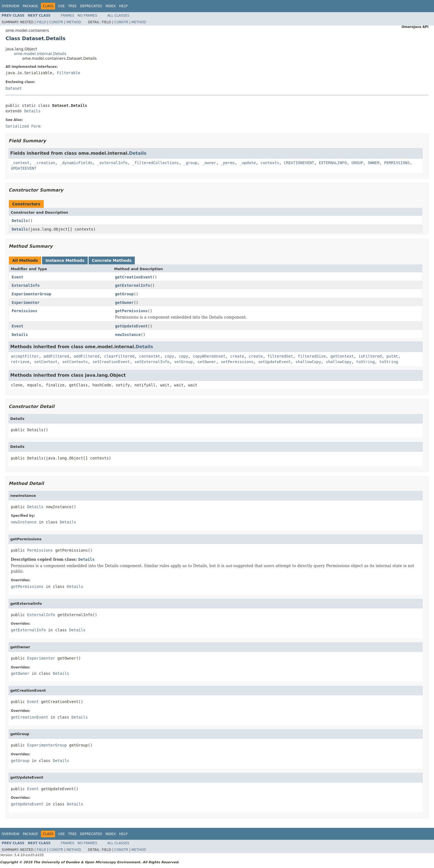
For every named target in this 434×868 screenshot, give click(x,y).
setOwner (207, 362)
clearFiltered (119, 356)
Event (17, 277)
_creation (45, 163)
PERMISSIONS (397, 163)
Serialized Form (23, 126)
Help (123, 6)
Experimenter (26, 303)
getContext (342, 356)
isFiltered (370, 356)
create (237, 356)
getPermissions (131, 311)
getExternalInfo (133, 285)
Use (61, 6)
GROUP (357, 163)
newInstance (128, 335)
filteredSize (312, 356)
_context (20, 163)
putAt (392, 356)
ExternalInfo (26, 285)
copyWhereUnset (209, 356)
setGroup (183, 362)
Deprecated (91, 6)
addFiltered (56, 356)
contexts (270, 163)
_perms (228, 163)
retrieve (20, 362)
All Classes (118, 15)
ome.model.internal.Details (40, 54)
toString (365, 362)
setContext (46, 362)
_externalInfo (112, 163)
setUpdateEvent (275, 362)
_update (248, 163)
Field (41, 22)
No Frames (87, 15)
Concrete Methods (112, 260)
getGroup (124, 294)
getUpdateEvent (131, 326)
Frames (68, 15)
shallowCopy (308, 362)
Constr (56, 22)
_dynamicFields (76, 163)
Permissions (24, 311)
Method (74, 22)
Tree (72, 6)
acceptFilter (25, 356)
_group (191, 163)
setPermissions (237, 362)
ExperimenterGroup (31, 294)
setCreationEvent (111, 362)
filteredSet (280, 356)
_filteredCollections (155, 163)
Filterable (68, 73)
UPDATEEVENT (24, 168)
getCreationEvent (134, 277)
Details (32, 111)
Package (30, 6)
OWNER (374, 163)
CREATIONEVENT (299, 163)
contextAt (150, 356)
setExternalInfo (152, 362)
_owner (209, 163)
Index (111, 6)
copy (169, 356)
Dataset (14, 88)
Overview (11, 6)
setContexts (75, 362)
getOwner (124, 303)
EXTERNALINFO (333, 163)
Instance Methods (65, 260)
